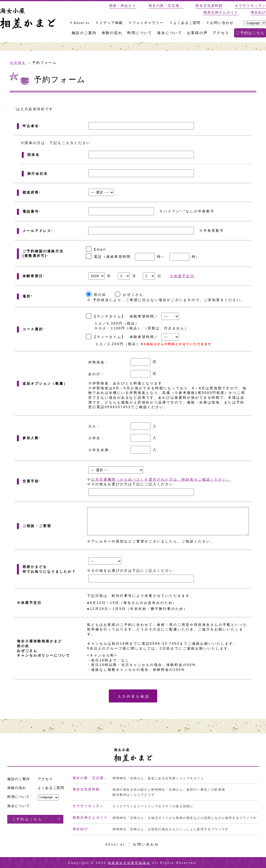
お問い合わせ (222, 23)
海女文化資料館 (209, 6)
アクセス (221, 33)
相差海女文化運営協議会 (129, 863)
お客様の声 (197, 33)
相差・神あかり (123, 6)
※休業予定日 (182, 276)
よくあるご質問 (187, 23)
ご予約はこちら (250, 33)
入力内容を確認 (134, 696)
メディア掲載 (111, 23)
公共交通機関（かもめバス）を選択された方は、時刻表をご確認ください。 (161, 479)
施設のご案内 (84, 33)
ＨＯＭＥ (18, 63)
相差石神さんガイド (221, 12)
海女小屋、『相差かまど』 (28, 16)
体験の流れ (112, 33)
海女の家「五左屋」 (166, 6)
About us (82, 23)
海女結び (258, 12)
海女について (170, 33)
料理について (140, 33)
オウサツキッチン (250, 6)
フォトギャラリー (148, 23)
